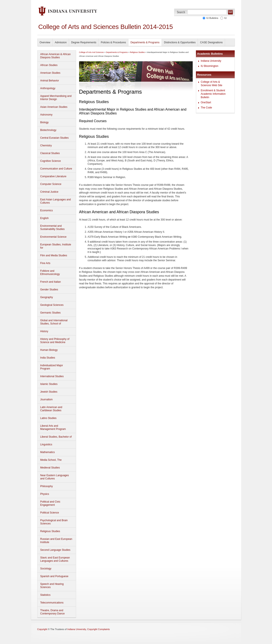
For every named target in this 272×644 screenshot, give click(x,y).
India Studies (48, 358)
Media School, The (51, 460)
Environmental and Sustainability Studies (53, 227)
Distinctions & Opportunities (180, 42)
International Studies (52, 376)
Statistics (45, 595)
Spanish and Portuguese (54, 576)
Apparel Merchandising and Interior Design (56, 98)
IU (226, 18)
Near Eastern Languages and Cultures (55, 477)
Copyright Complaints (98, 629)
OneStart (206, 102)
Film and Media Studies (54, 255)
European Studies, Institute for (56, 246)
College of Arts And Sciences (92, 52)
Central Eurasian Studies (55, 138)
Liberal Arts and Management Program (53, 427)
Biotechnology (48, 130)
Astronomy (46, 115)
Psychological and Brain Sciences (54, 522)
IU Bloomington (210, 66)
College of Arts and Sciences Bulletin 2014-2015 (106, 27)
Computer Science (51, 184)
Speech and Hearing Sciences (52, 586)
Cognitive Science (51, 161)
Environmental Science (53, 237)
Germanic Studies (50, 313)
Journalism (47, 399)
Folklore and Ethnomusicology (50, 272)
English (44, 218)
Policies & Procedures (113, 42)
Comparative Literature (53, 176)
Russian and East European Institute (56, 541)
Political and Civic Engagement (50, 503)
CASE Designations (211, 42)
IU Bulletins (212, 18)
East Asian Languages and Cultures (56, 201)
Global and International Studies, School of (54, 322)
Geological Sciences (52, 305)
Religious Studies (50, 531)
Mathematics (48, 452)
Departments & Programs (145, 42)
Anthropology (48, 88)
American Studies (50, 73)
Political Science (50, 513)
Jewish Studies (49, 392)
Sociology (46, 569)
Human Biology (49, 350)
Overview (45, 42)
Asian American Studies (54, 107)
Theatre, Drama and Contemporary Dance (53, 612)
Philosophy (47, 486)
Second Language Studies (55, 550)
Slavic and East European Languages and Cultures (55, 559)
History (44, 331)
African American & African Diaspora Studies (56, 56)
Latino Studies (48, 418)
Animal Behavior (50, 81)
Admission (61, 42)
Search (181, 12)
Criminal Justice (49, 192)
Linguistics (46, 444)
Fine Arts (45, 263)
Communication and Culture (56, 169)
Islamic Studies (49, 384)
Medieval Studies (50, 468)
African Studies (49, 65)
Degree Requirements (84, 42)
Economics (47, 210)
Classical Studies (50, 153)
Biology (44, 122)
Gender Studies (49, 290)
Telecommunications (52, 603)
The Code (207, 108)
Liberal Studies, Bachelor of (56, 437)
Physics (45, 494)
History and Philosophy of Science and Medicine (55, 341)
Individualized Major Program (52, 367)
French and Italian (51, 282)
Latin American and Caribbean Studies (51, 409)
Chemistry (46, 146)
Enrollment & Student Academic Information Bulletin (213, 94)
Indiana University (211, 61)
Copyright (42, 629)
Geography (47, 297)
